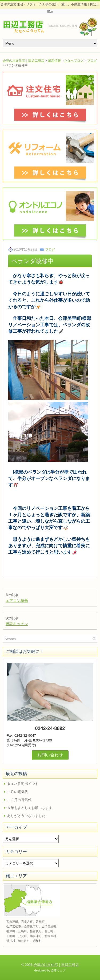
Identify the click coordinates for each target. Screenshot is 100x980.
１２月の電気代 (19, 800)
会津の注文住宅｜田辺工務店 (23, 61)
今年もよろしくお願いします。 (31, 808)
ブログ (92, 61)
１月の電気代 (18, 792)
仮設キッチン (17, 624)
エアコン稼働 (17, 601)
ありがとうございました (26, 816)
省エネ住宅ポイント (23, 784)
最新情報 (54, 61)
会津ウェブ (58, 970)
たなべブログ (74, 61)
